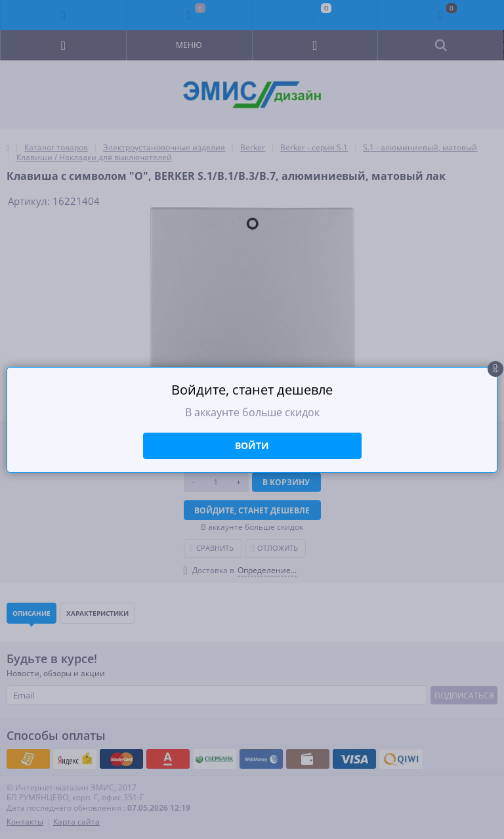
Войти (252, 445)
